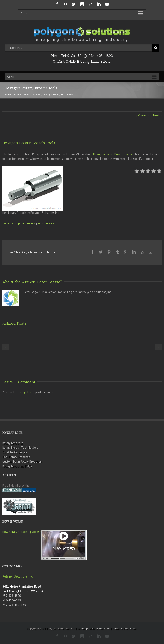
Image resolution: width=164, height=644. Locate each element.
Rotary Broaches (13, 443)
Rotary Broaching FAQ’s (17, 466)
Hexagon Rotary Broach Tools (113, 154)
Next (156, 115)
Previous (143, 115)
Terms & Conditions (125, 628)
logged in (25, 392)
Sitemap (83, 628)
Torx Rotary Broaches (16, 457)
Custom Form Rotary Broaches (22, 461)
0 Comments (46, 223)
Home (8, 94)
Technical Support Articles (27, 94)
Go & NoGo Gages (15, 452)
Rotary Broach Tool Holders (20, 448)
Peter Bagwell (50, 282)
